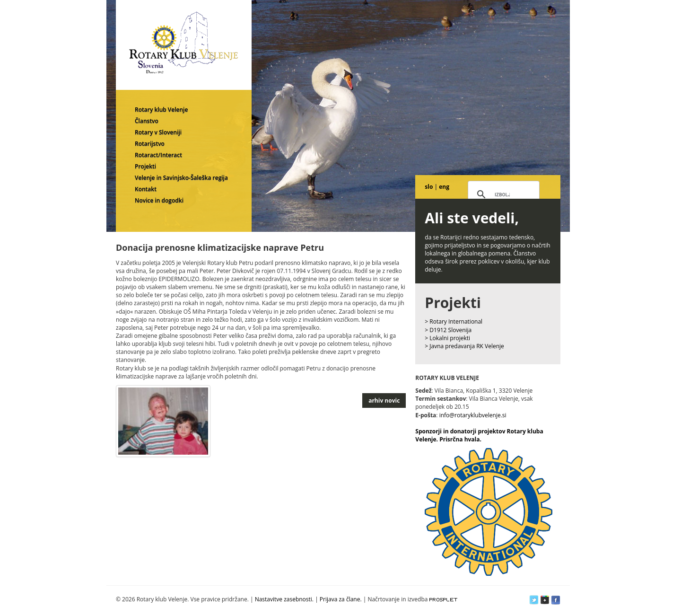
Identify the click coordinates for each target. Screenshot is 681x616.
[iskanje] (502, 195)
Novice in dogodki (159, 200)
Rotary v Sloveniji (158, 132)
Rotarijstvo (150, 144)
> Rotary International (454, 321)
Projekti (145, 166)
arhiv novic (384, 400)
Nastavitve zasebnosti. (284, 599)
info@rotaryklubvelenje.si (473, 415)
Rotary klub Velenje (161, 110)
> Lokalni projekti (447, 338)
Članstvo (147, 121)
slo (429, 187)
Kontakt (146, 189)
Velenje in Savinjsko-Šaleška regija (181, 178)
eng (444, 187)
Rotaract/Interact (158, 155)
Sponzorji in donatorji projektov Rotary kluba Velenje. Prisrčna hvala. (479, 435)
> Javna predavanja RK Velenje (464, 346)
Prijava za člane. (341, 599)
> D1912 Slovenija (448, 330)
